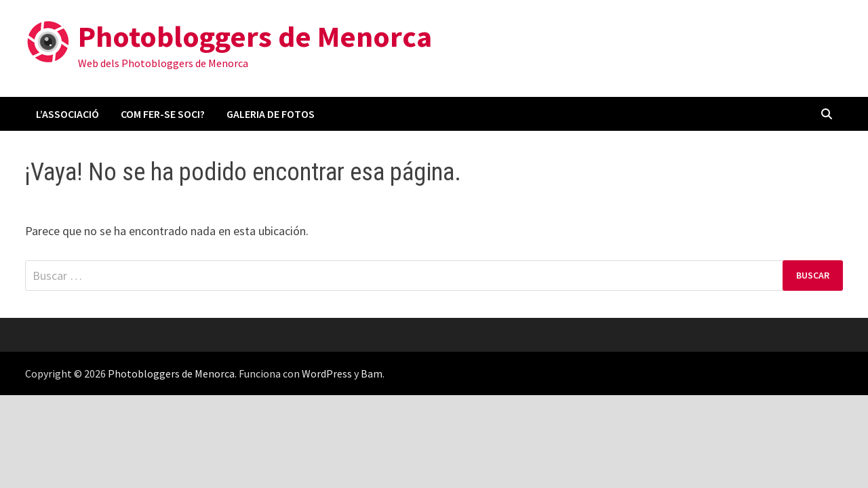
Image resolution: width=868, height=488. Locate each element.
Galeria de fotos (271, 114)
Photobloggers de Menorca (255, 36)
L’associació (67, 114)
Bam (372, 373)
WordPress (327, 373)
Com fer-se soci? (163, 114)
